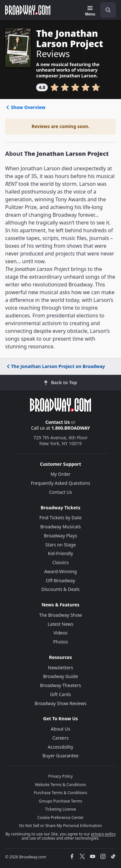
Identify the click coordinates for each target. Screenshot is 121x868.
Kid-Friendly (61, 553)
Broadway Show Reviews (60, 703)
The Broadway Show (60, 615)
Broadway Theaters (60, 685)
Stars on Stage (60, 545)
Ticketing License (61, 809)
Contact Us (58, 422)
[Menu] (90, 11)
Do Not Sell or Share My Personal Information (60, 826)
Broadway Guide (60, 676)
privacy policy (103, 834)
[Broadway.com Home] (28, 10)
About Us (60, 729)
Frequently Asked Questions (61, 483)
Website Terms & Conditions (60, 785)
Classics (60, 562)
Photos (61, 642)
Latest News (61, 624)
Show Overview (25, 107)
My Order (60, 474)
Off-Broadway (60, 580)
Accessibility (60, 747)
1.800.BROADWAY (71, 428)
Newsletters (61, 668)
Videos (61, 633)
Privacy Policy (61, 776)
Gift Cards (60, 694)
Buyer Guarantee (61, 756)
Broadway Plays (60, 536)
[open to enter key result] (108, 10)
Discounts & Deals (60, 589)
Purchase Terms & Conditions (60, 793)
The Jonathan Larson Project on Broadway (55, 366)
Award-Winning (60, 571)
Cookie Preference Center (61, 818)
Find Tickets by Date (60, 518)
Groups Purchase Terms (61, 801)
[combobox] (106, 10)
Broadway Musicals (61, 527)
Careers (60, 738)
